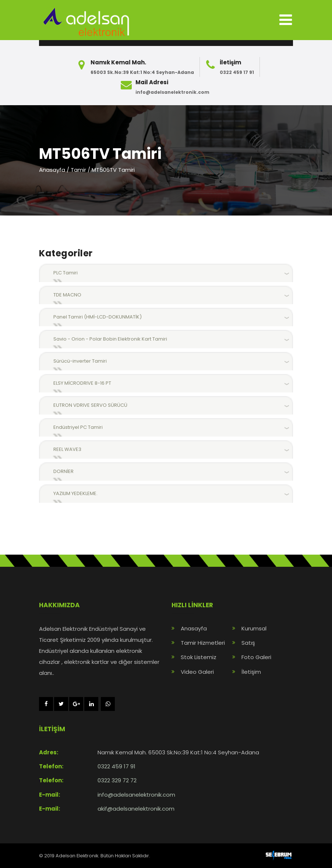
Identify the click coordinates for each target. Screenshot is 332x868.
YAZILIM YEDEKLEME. (75, 493)
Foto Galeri (256, 657)
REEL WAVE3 (67, 449)
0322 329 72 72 (117, 780)
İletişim (251, 672)
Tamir (78, 170)
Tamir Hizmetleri (203, 643)
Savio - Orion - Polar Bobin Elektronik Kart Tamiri (110, 339)
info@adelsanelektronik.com (172, 92)
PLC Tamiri (66, 273)
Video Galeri (197, 672)
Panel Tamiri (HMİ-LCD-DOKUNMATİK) (98, 317)
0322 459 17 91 (237, 72)
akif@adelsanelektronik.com (136, 809)
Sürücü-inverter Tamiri (80, 361)
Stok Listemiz (199, 657)
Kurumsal (254, 628)
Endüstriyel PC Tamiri (78, 427)
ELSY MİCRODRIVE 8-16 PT (82, 383)
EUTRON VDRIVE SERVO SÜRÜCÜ (90, 405)
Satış (248, 643)
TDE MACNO (67, 295)
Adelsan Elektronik (77, 856)
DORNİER (63, 471)
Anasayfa (52, 170)
